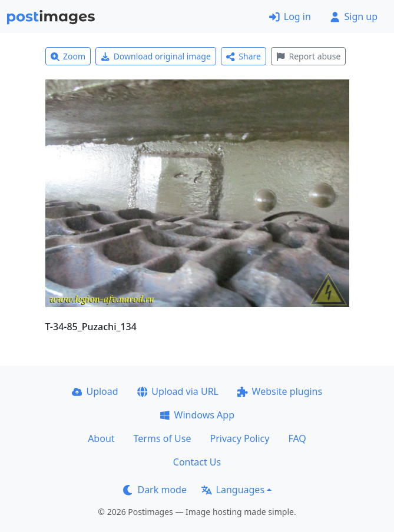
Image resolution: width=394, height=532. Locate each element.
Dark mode (155, 490)
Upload (95, 391)
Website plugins (280, 391)
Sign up (354, 16)
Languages (233, 490)
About (101, 438)
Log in (290, 16)
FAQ (297, 438)
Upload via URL (178, 391)
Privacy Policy (239, 438)
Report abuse (308, 56)
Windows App (197, 415)
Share (244, 56)
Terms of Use (163, 438)
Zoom (68, 56)
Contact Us (197, 462)
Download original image (156, 56)
